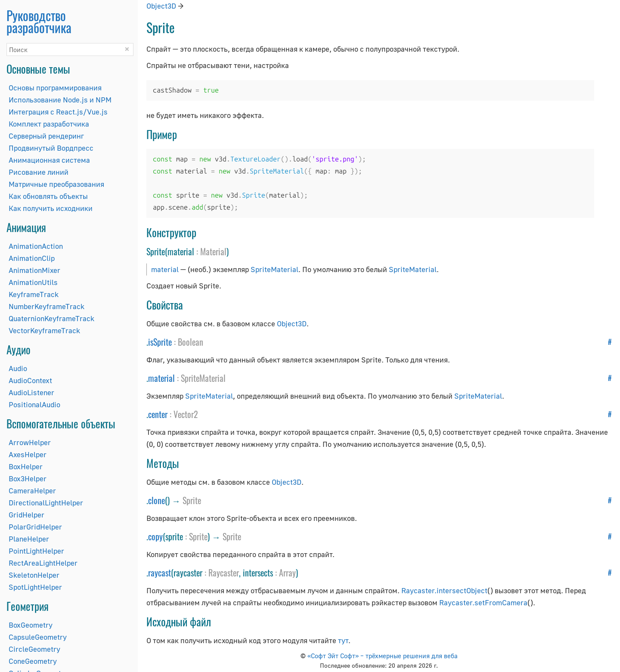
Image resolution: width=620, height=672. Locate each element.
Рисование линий (39, 172)
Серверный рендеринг (46, 136)
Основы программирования (55, 88)
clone (157, 500)
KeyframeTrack (34, 294)
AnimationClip (32, 258)
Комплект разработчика (49, 124)
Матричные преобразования (56, 184)
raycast (160, 573)
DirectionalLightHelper (46, 503)
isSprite (160, 342)
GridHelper (26, 515)
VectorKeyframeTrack (44, 330)
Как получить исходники (51, 208)
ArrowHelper (30, 442)
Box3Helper (28, 478)
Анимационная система (49, 160)
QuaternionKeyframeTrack (51, 318)
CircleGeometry (34, 649)
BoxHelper (26, 466)
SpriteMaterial (274, 269)
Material (213, 251)
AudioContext (30, 380)
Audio (18, 368)
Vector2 (186, 414)
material (165, 269)
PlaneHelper (29, 539)
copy (155, 536)
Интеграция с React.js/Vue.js (58, 112)
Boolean (191, 342)
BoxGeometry (31, 625)
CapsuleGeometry (38, 637)
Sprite (192, 500)
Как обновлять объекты (48, 196)
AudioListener (31, 392)
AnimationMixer (34, 270)
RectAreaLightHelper (43, 563)
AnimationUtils (33, 282)
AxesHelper (28, 454)
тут (343, 640)
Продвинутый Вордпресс (51, 148)
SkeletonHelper (34, 575)
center (158, 414)
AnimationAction (36, 246)
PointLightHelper (36, 551)
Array (287, 573)
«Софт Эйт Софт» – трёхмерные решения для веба (383, 656)
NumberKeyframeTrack (46, 306)
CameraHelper (32, 491)
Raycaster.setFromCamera (483, 602)
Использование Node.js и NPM (60, 100)
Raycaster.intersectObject (444, 590)
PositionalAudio (34, 404)
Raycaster (224, 573)
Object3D (161, 6)
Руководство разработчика (39, 21)
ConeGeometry (33, 661)
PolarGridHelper (35, 527)
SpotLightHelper (35, 587)
